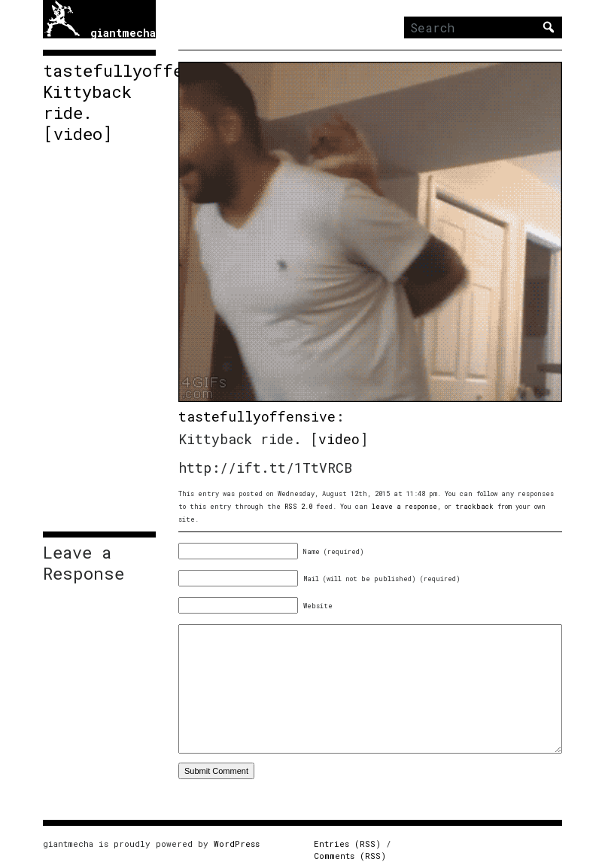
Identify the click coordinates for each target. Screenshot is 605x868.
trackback (474, 506)
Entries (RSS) (347, 844)
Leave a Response (84, 563)
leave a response (404, 506)
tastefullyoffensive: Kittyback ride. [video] (99, 102)
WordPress (237, 844)
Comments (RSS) (350, 856)
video (339, 439)
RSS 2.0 (298, 506)
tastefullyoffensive (257, 416)
